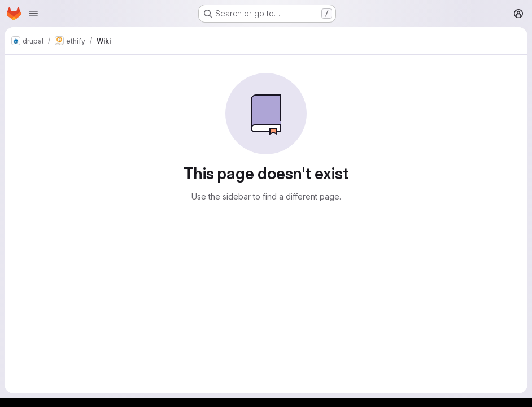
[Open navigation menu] (33, 14)
